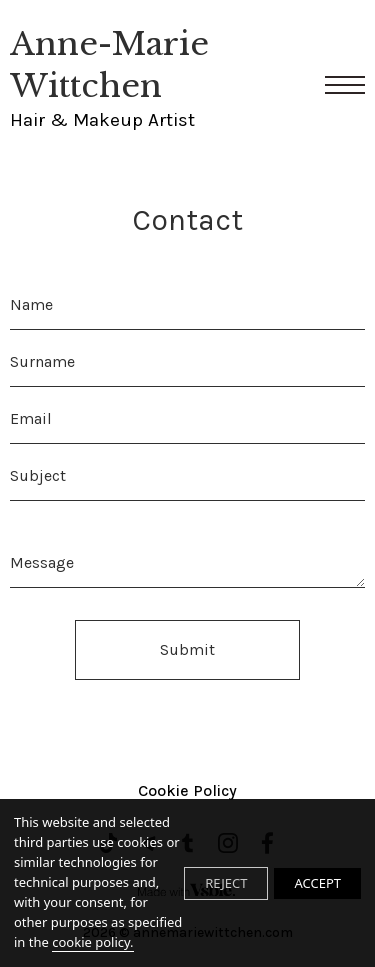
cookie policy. (92, 942)
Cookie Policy (187, 790)
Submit (187, 649)
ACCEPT (317, 883)
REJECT (226, 883)
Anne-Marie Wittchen (152, 79)
